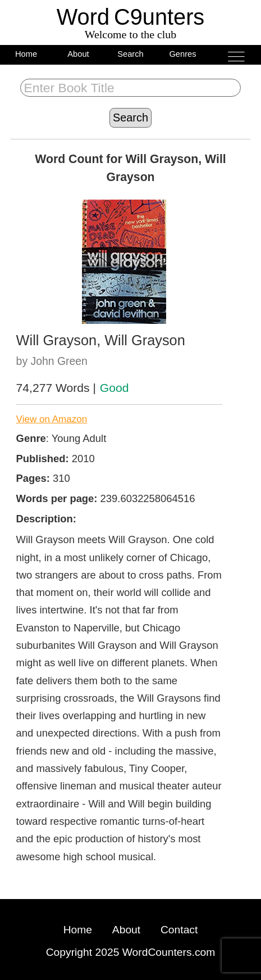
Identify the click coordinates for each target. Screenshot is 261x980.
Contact (179, 930)
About (78, 54)
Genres (182, 54)
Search (130, 54)
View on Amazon (52, 419)
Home (26, 54)
